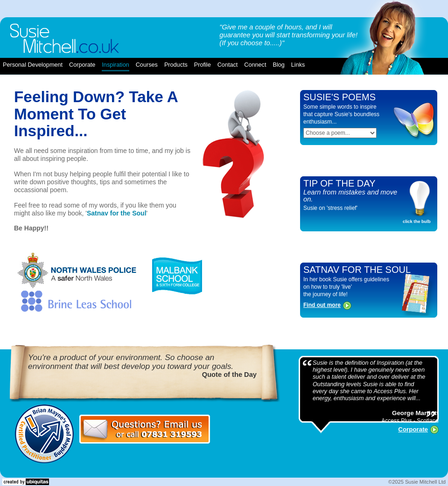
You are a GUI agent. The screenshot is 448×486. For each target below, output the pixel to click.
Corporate (413, 429)
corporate (82, 65)
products (176, 65)
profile (203, 65)
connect (255, 65)
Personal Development (33, 65)
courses (147, 65)
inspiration (115, 65)
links (298, 65)
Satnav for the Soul (117, 213)
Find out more (322, 305)
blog (278, 65)
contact (228, 65)
